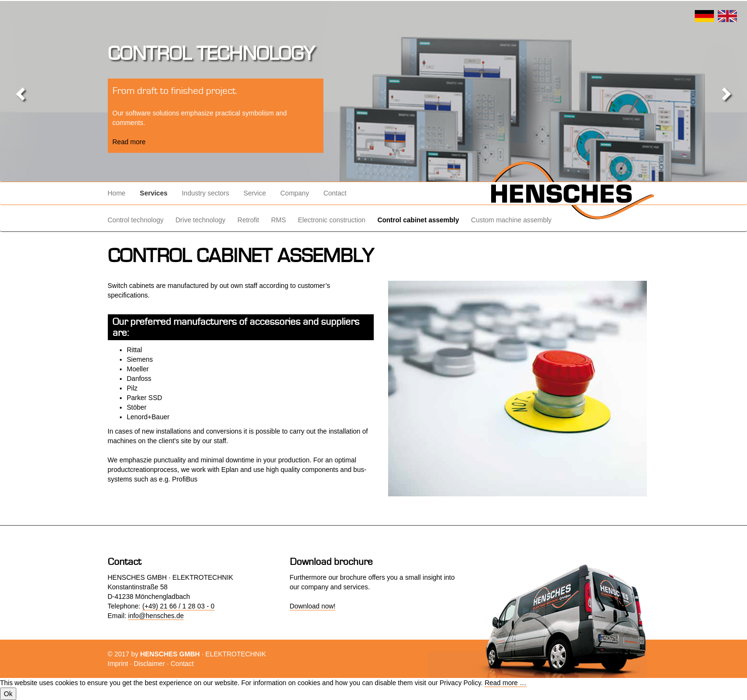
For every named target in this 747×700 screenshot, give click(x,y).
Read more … (505, 683)
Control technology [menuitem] (136, 220)
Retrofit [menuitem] (248, 220)
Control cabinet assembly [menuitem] (418, 220)
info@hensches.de (156, 616)
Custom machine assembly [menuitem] (511, 220)
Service (255, 193)
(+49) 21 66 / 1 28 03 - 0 (178, 606)
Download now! (313, 606)
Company (295, 193)
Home (117, 193)
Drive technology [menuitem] (200, 220)
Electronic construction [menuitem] (332, 220)
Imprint (118, 664)
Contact (335, 193)
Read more (129, 142)
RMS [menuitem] (279, 220)
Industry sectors (205, 193)
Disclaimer (149, 664)
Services (154, 193)
